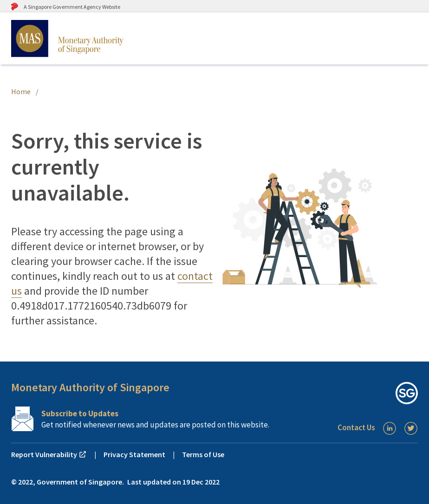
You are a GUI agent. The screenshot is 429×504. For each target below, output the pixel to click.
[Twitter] (411, 428)
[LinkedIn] (390, 428)
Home (21, 91)
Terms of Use (203, 454)
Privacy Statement (134, 454)
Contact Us (356, 427)
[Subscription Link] (146, 419)
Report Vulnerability (49, 454)
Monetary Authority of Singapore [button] (90, 387)
